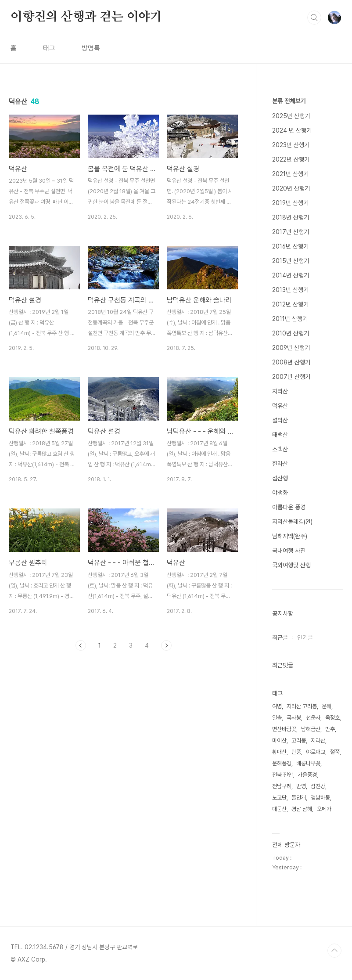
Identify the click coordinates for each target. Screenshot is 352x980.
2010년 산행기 (291, 333)
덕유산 (280, 406)
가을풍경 (307, 775)
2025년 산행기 (291, 116)
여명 (277, 706)
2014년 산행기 (291, 275)
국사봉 (294, 718)
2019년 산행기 (290, 203)
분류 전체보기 (289, 101)
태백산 (280, 435)
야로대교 (316, 752)
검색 (314, 18)
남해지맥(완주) (290, 536)
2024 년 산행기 (292, 130)
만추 (330, 729)
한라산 (280, 464)
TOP (334, 951)
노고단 (279, 798)
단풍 (296, 752)
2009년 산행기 (291, 348)
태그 (49, 48)
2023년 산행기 (291, 145)
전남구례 (282, 786)
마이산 (279, 740)
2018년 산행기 (291, 217)
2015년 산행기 (291, 261)
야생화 (280, 493)
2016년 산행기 (290, 246)
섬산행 (280, 478)
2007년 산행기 (291, 377)
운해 (327, 706)
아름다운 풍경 (289, 507)
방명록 (91, 48)
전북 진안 (282, 775)
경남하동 (320, 798)
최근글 (280, 638)
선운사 (313, 718)
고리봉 (299, 740)
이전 (81, 645)
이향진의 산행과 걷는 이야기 (86, 17)
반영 (301, 786)
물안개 (299, 798)
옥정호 (332, 718)
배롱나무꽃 (308, 763)
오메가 (324, 809)
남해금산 (311, 729)
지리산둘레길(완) (292, 522)
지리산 (280, 391)
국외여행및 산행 (291, 565)
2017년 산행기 (291, 232)
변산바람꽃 (284, 729)
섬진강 (318, 786)
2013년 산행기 (290, 290)
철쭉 (335, 752)
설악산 (280, 420)
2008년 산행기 (291, 362)
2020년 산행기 (291, 188)
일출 (277, 718)
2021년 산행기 (290, 174)
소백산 (280, 449)
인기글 (305, 638)
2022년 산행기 (291, 159)
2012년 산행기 (290, 304)
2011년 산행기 (290, 319)
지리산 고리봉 (302, 706)
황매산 (279, 752)
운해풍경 (282, 763)
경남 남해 (302, 809)
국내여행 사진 (289, 551)
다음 (166, 645)
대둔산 (279, 809)
